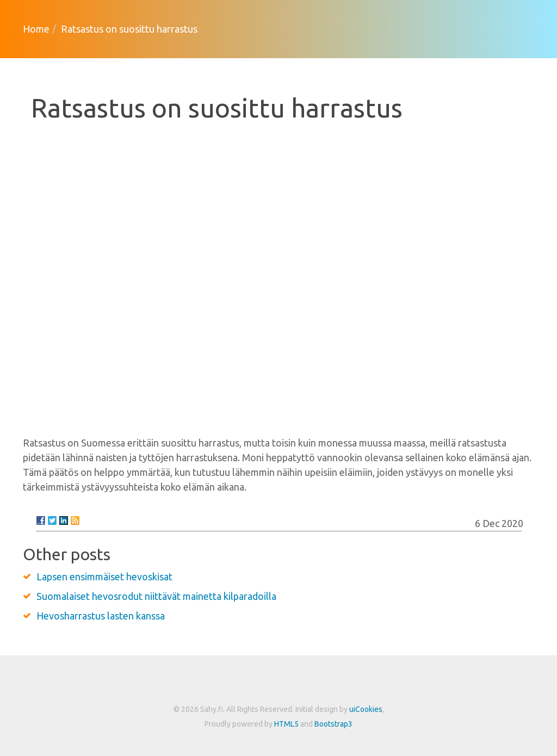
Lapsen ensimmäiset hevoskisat (104, 577)
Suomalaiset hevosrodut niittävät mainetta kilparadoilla (156, 596)
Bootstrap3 (333, 724)
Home (36, 29)
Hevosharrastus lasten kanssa (101, 616)
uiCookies (366, 709)
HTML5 (286, 724)
